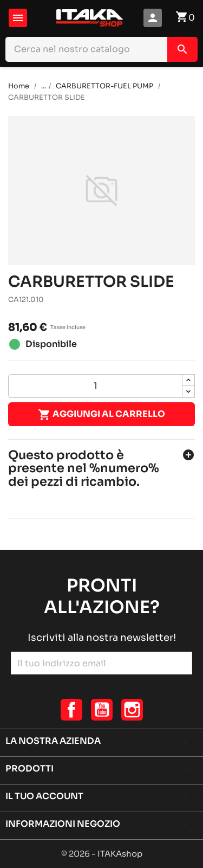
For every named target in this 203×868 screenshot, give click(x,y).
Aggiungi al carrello (101, 415)
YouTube (102, 710)
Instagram (132, 710)
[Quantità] (95, 386)
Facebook (71, 710)
